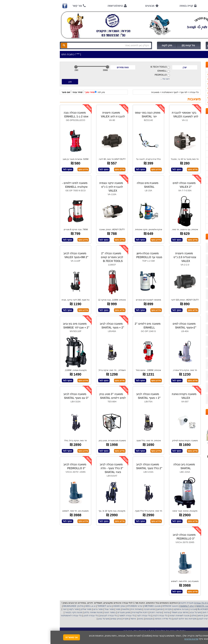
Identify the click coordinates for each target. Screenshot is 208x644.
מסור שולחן (35, 609)
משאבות (105, 92)
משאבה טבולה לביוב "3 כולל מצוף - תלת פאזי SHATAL (61, 468)
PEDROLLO (112, 75)
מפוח (177, 612)
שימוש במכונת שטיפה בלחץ (183, 200)
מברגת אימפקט (130, 609)
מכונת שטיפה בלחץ (42, 612)
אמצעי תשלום (189, 127)
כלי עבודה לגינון (40, 615)
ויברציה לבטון (154, 619)
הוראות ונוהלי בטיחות (186, 147)
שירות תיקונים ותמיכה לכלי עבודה (180, 154)
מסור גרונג (47, 609)
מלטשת (75, 609)
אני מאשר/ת (21, 637)
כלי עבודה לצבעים (58, 615)
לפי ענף (133, 92)
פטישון (109, 609)
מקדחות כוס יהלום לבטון (134, 619)
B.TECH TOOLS (110, 67)
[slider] (25, 67)
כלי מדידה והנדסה (112, 619)
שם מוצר (16, 92)
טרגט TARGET (53, 606)
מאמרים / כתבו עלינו (186, 160)
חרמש (150, 615)
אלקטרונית (87, 612)
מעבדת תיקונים (136, 603)
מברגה (143, 609)
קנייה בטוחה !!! (189, 140)
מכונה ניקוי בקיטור (23, 612)
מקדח (75, 619)
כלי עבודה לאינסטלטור (21, 615)
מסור (67, 609)
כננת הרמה (179, 615)
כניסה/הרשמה (65, 6)
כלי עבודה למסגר (76, 615)
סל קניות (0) (138, 45)
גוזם (157, 615)
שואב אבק (168, 612)
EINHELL (113, 71)
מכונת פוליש (192, 615)
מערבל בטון (53, 619)
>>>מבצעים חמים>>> (187, 70)
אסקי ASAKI (68, 606)
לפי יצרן (194, 93)
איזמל (83, 619)
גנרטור (116, 612)
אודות (166, 6)
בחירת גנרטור (190, 187)
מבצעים (99, 6)
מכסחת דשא (166, 615)
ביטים (90, 619)
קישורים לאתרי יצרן (187, 207)
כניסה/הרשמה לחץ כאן (169, 45)
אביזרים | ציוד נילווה (188, 102)
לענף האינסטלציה (119, 92)
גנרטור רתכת (105, 612)
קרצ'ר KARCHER (188, 609)
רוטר (14, 609)
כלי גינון (194, 84)
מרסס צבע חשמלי (129, 612)
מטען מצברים (73, 612)
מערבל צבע (145, 612)
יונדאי (90, 606)
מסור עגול (58, 609)
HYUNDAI (81, 606)
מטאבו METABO (102, 606)
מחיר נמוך (40, 92)
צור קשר (27, 6)
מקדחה (118, 609)
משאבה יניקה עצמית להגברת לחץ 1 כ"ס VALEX (61, 187)
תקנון (193, 214)
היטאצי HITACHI (120, 606)
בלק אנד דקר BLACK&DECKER (162, 609)
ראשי (191, 6)
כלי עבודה (144, 92)
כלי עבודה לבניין (109, 615)
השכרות (193, 88)
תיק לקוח (116, 45)
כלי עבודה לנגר (93, 615)
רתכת (95, 612)
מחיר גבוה (28, 92)
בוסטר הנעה (59, 612)
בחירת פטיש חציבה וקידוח (184, 194)
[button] (201, 628)
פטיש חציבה (99, 609)
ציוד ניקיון (193, 79)
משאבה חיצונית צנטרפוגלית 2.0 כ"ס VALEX (134, 257)
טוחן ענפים (65, 619)
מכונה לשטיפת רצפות (129, 615)
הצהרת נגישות (189, 227)
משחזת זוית (86, 609)
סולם (143, 615)
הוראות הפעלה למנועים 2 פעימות (180, 174)
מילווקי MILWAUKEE (23, 606)
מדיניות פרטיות (189, 220)
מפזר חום (156, 612)
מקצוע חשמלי (188, 612)
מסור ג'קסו (23, 609)
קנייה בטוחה (136, 6)
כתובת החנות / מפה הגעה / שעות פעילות (180, 119)
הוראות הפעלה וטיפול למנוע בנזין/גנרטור (177, 167)
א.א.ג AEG (40, 606)
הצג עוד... (115, 79)
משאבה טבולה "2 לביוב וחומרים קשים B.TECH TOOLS (61, 257)
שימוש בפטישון (189, 180)
